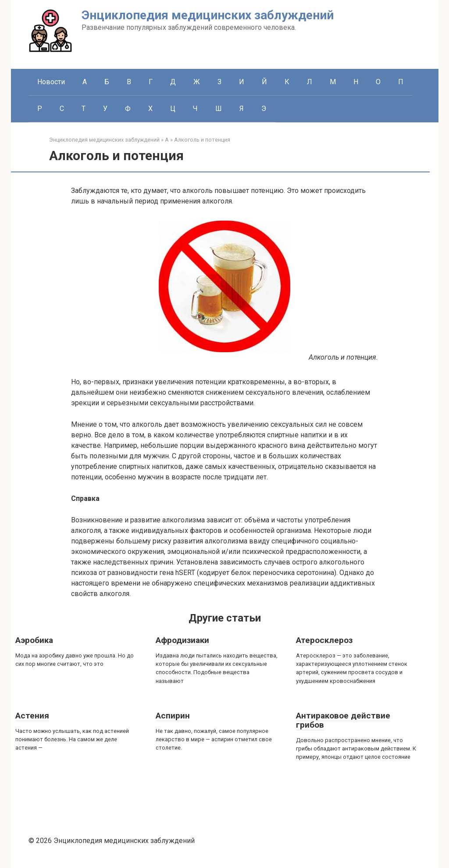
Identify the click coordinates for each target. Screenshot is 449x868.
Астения (32, 716)
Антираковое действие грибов (343, 720)
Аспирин (173, 716)
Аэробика (34, 640)
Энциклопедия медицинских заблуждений (208, 15)
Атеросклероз (324, 640)
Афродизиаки (182, 640)
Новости (51, 82)
